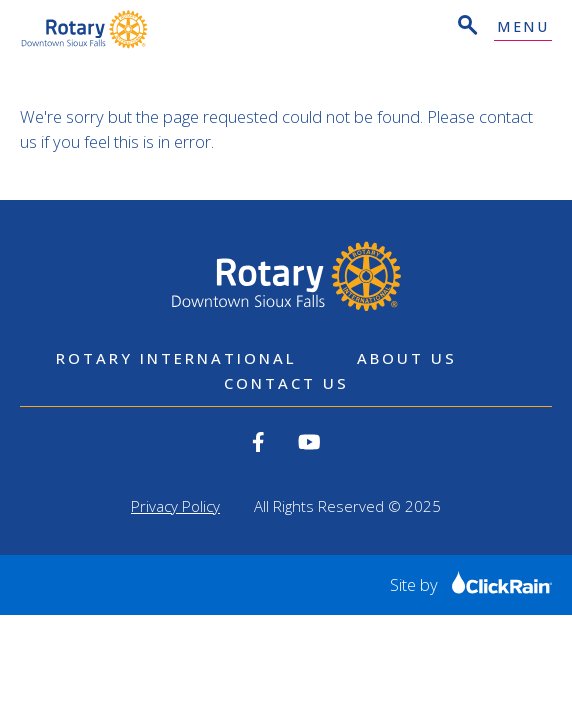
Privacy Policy (175, 506)
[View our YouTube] (309, 442)
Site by (471, 584)
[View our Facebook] (258, 442)
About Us (407, 358)
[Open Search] (466, 27)
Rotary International (176, 358)
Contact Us (286, 383)
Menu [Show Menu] (523, 27)
